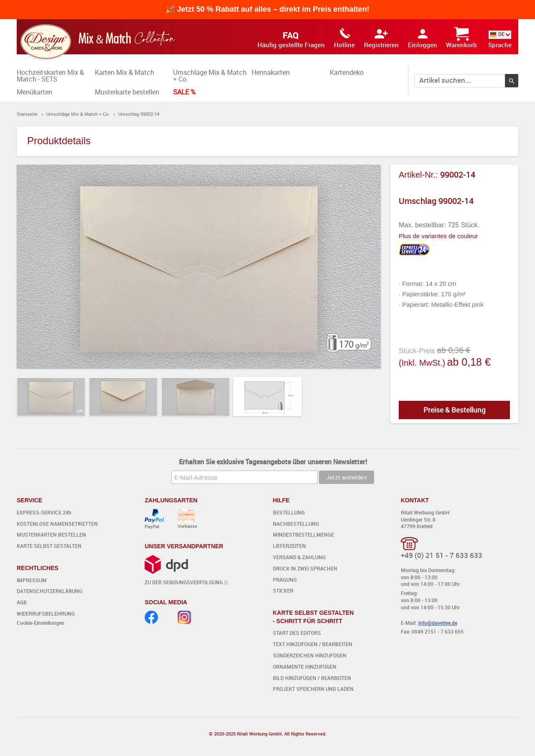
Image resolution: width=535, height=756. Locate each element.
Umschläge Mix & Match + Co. (210, 76)
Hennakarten (271, 72)
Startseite (27, 114)
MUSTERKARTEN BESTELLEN (51, 535)
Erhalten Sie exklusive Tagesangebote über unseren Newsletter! (273, 462)
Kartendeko (347, 72)
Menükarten (34, 92)
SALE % (184, 92)
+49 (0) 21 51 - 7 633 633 (442, 555)
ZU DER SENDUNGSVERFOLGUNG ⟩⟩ (186, 582)
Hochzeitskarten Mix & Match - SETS (50, 76)
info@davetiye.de (438, 623)
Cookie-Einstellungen (41, 623)
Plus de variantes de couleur (438, 236)
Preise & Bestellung (455, 410)
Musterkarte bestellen (127, 92)
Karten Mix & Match (125, 72)
